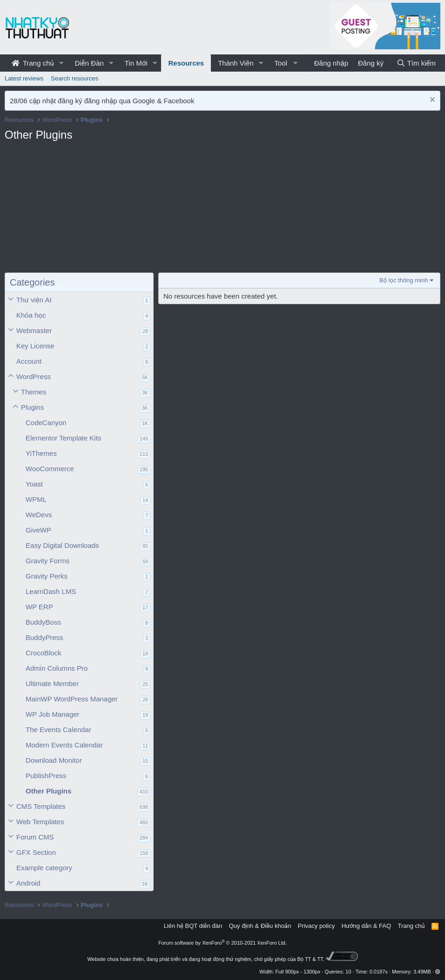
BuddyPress (44, 637)
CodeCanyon (46, 423)
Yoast (34, 484)
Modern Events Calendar (64, 745)
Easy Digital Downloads (62, 545)
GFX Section (36, 852)
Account (29, 361)
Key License (35, 346)
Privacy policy (316, 926)
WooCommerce (50, 469)
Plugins (32, 407)
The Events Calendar (58, 730)
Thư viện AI (34, 300)
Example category (44, 868)
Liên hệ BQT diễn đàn (193, 926)
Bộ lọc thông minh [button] (404, 280)
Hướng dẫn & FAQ (366, 926)
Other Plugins (48, 791)
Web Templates (40, 822)
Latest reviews (24, 78)
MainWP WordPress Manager (72, 699)
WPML (36, 499)
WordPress (34, 377)
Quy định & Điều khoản (260, 926)
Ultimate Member (52, 683)
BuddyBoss (43, 622)
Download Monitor (54, 760)
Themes (34, 392)
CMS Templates (41, 806)
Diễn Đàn (89, 63)
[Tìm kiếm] (416, 63)
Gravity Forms (47, 561)
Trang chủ (33, 63)
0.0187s (379, 972)
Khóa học (31, 315)
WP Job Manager (53, 714)
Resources (186, 63)
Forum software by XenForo (222, 943)
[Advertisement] (79, 210)
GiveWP (38, 530)
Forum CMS (35, 837)
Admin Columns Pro (57, 668)
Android (28, 883)
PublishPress (46, 776)
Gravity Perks (47, 576)
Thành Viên (236, 63)
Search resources (74, 78)
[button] (61, 63)
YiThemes (41, 453)
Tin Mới (136, 63)
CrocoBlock (44, 653)
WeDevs (39, 515)
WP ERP (39, 607)
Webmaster (34, 330)
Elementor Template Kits (63, 438)
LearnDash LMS (51, 591)
